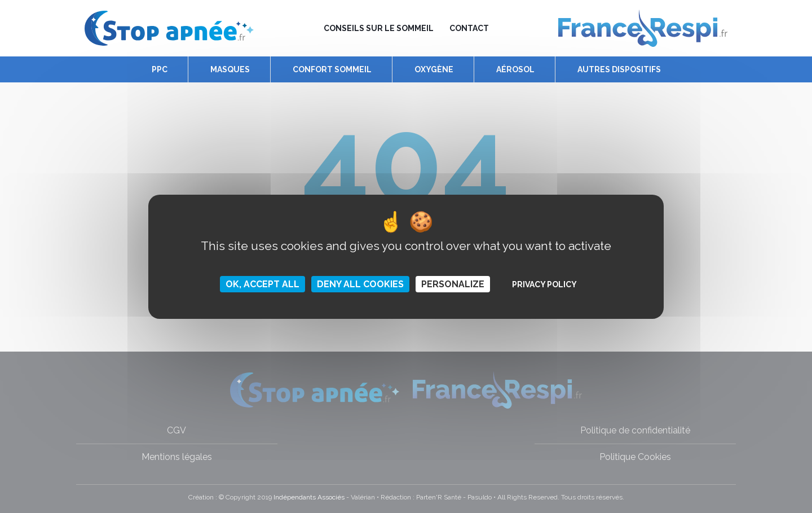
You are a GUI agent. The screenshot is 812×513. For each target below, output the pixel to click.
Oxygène (434, 69)
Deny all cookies (360, 284)
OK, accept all (262, 284)
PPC (160, 69)
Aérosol (515, 69)
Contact (469, 28)
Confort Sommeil (332, 69)
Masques (230, 69)
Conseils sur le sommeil (379, 28)
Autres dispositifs (619, 69)
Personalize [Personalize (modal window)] (453, 284)
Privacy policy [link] (544, 284)
